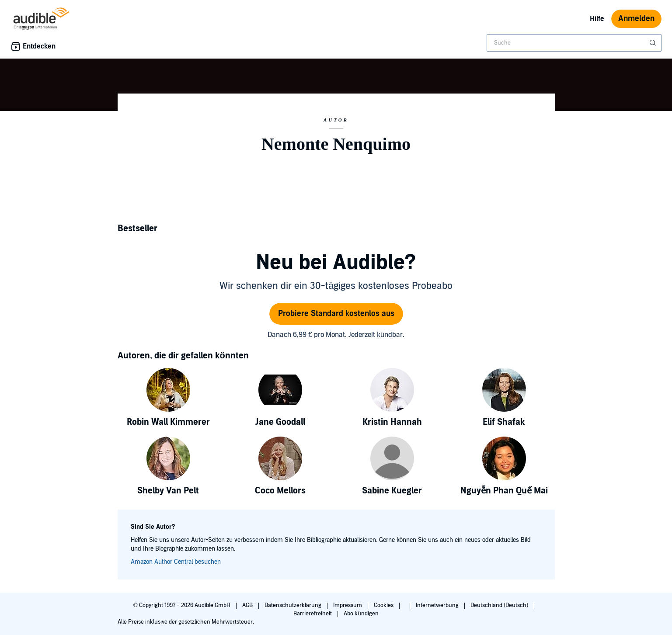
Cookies (384, 605)
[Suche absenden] (654, 43)
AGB (248, 605)
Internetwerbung (438, 605)
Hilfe (597, 19)
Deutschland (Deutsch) (500, 605)
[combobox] (574, 43)
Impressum (348, 605)
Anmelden (636, 19)
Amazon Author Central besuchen (176, 562)
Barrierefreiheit (313, 614)
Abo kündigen (361, 614)
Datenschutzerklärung (294, 605)
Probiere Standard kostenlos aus (336, 314)
